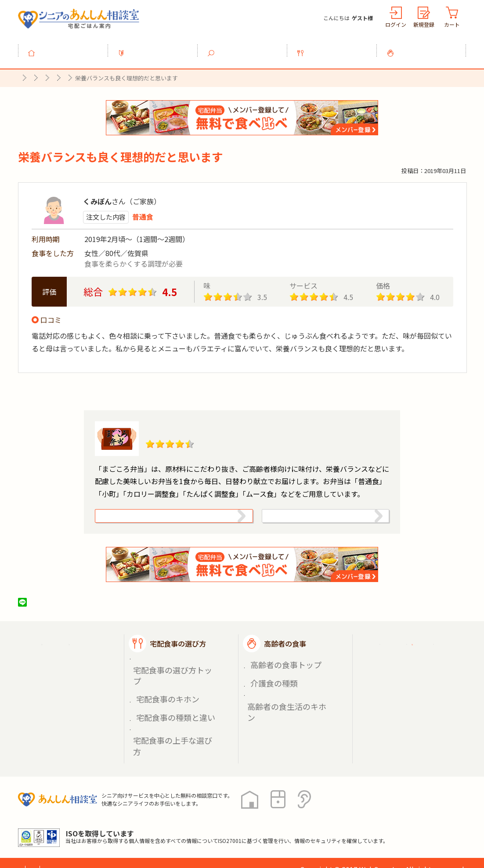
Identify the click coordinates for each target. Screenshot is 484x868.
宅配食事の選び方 (337, 48)
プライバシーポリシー (53, 828)
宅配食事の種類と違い (167, 696)
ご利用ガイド (399, 657)
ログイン (396, 24)
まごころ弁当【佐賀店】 (201, 423)
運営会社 (159, 828)
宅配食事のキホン (161, 686)
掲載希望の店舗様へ (410, 679)
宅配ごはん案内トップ (74, 657)
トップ (68, 48)
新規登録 (424, 24)
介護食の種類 (269, 686)
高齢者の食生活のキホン (285, 696)
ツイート (56, 616)
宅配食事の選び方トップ (170, 675)
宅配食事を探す (247, 48)
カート (452, 24)
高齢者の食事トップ (278, 675)
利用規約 (117, 828)
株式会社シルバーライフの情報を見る (315, 521)
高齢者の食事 (426, 48)
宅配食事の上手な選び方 (170, 706)
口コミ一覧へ (242, 382)
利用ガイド (158, 48)
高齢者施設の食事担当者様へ (417, 706)
